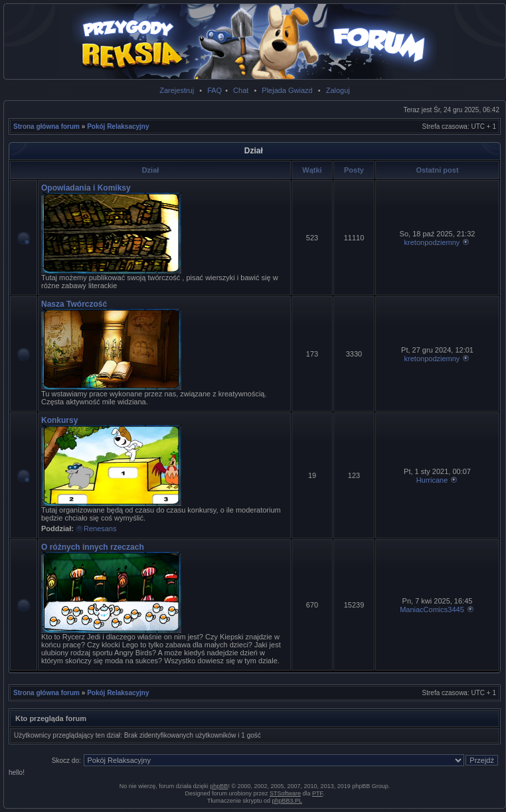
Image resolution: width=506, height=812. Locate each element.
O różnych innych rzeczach (93, 547)
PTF (317, 793)
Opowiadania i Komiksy (86, 188)
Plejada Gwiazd (287, 90)
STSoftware (285, 793)
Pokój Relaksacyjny (118, 126)
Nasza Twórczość (74, 304)
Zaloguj (338, 90)
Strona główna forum (46, 126)
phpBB (219, 786)
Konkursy (59, 420)
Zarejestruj (177, 90)
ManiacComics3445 (432, 609)
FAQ (214, 90)
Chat (241, 90)
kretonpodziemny (432, 242)
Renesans (100, 528)
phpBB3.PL (288, 801)
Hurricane (432, 480)
